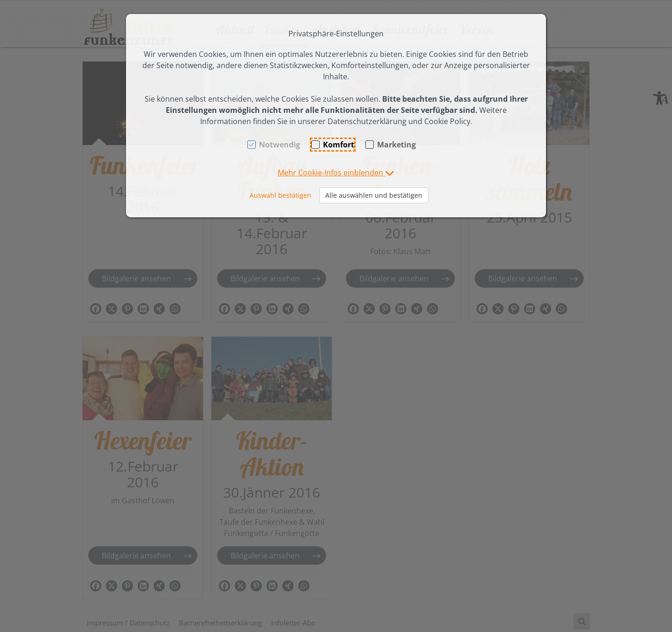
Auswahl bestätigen (280, 195)
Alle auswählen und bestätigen (374, 195)
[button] (336, 173)
